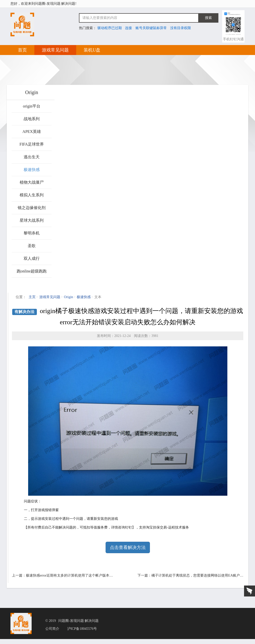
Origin (69, 297)
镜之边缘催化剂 (32, 208)
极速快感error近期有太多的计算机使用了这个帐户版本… (69, 575)
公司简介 (52, 629)
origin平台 (32, 106)
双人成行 (32, 258)
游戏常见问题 (55, 50)
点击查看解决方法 (128, 547)
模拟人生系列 (32, 195)
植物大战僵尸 (32, 182)
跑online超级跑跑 (32, 271)
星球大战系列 (32, 220)
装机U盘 (92, 50)
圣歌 (32, 246)
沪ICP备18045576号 (82, 629)
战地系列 (32, 119)
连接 (128, 28)
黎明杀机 (32, 233)
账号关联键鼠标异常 (151, 28)
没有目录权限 (181, 28)
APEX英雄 (32, 132)
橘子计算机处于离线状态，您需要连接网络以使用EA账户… (197, 575)
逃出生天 (32, 157)
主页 (32, 297)
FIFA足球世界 (32, 144)
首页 (22, 50)
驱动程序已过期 (110, 28)
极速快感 (32, 170)
